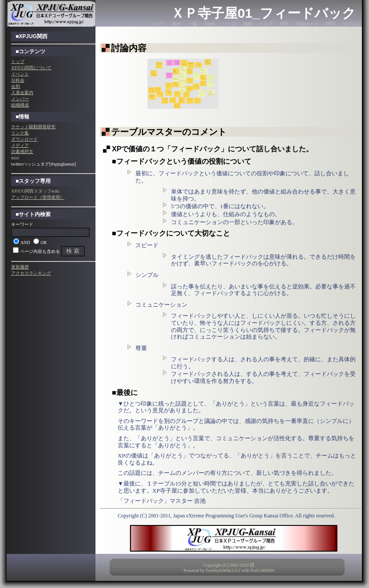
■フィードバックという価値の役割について (182, 161)
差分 (176, 24)
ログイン (352, 24)
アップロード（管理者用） (38, 197)
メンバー (20, 99)
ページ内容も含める (40, 251)
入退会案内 (22, 93)
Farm (210, 24)
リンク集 (20, 133)
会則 (16, 86)
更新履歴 (20, 267)
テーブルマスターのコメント (169, 132)
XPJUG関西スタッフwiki (35, 191)
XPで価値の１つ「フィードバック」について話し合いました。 (212, 149)
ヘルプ (266, 24)
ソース (229, 24)
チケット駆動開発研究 (33, 127)
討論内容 (129, 48)
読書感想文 (22, 152)
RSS (331, 24)
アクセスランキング (31, 273)
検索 (248, 24)
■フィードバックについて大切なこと (171, 233)
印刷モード (308, 24)
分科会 (18, 80)
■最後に (125, 393)
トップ (158, 24)
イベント (20, 74)
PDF (285, 24)
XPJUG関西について (31, 68)
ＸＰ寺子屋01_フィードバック (263, 13)
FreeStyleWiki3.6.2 (223, 570)
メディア (20, 145)
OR (44, 243)
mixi (15, 158)
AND (25, 243)
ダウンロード (24, 139)
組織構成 (20, 105)
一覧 (193, 24)
